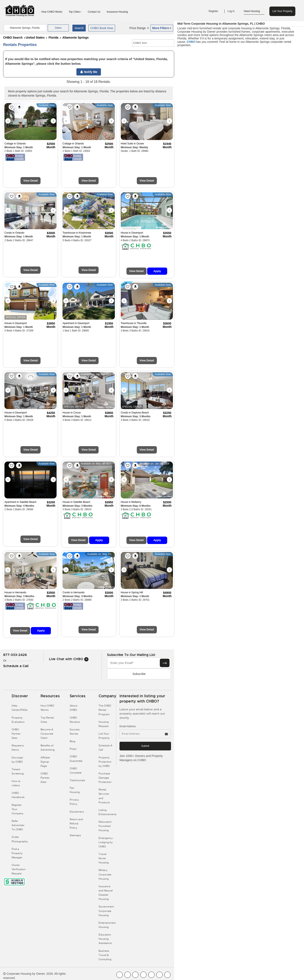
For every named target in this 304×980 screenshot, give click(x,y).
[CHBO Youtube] (128, 975)
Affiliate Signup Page (45, 762)
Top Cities (75, 12)
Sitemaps (75, 835)
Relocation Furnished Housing (105, 826)
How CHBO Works (52, 12)
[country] (25, 28)
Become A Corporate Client (47, 734)
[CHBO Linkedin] (151, 975)
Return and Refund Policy (76, 824)
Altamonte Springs (75, 38)
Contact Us (94, 12)
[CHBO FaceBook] (119, 975)
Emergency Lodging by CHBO (106, 842)
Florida (54, 38)
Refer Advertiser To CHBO (18, 825)
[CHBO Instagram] (143, 975)
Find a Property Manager (17, 853)
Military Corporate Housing (105, 874)
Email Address (128, 726)
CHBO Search (13, 38)
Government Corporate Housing (106, 911)
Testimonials (77, 780)
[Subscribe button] (165, 663)
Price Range (139, 28)
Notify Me (89, 72)
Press (73, 749)
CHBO (191, 42)
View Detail (30, 181)
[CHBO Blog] (135, 975)
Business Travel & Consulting (105, 955)
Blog (73, 741)
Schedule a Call (16, 666)
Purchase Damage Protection (105, 778)
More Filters (162, 28)
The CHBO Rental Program (105, 710)
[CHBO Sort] (153, 43)
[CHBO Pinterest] (159, 975)
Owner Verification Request (19, 869)
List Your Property (282, 11)
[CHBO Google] (167, 975)
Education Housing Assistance (105, 939)
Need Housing (254, 11)
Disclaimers (77, 812)
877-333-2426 (15, 655)
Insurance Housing (117, 12)
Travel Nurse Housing (104, 858)
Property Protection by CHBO (105, 762)
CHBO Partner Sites (16, 734)
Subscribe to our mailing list (131, 655)
